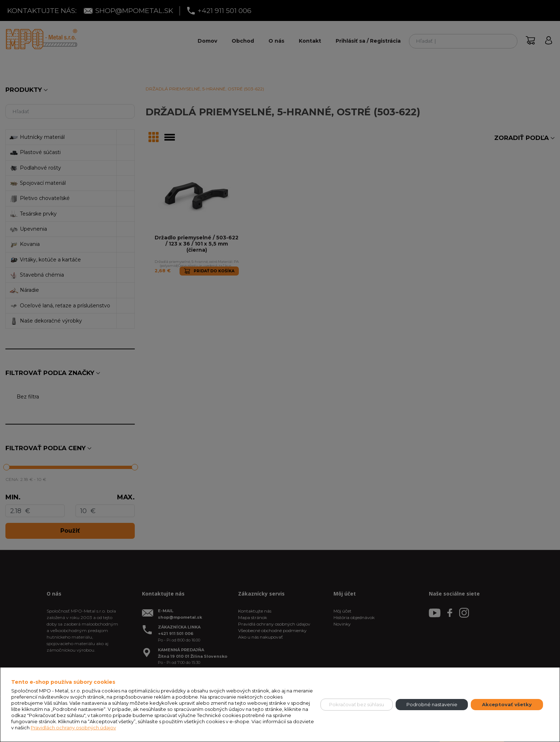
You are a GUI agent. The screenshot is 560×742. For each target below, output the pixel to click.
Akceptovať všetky (507, 704)
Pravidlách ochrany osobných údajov (73, 728)
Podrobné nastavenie (432, 704)
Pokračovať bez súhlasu (357, 704)
